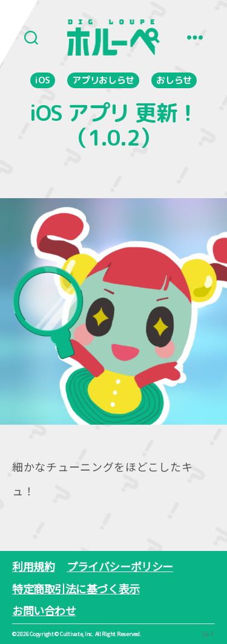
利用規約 (33, 566)
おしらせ (174, 80)
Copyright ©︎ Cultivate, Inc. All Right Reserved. (85, 634)
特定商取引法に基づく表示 (76, 588)
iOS (43, 80)
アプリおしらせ (103, 80)
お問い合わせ (44, 610)
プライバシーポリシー (120, 566)
